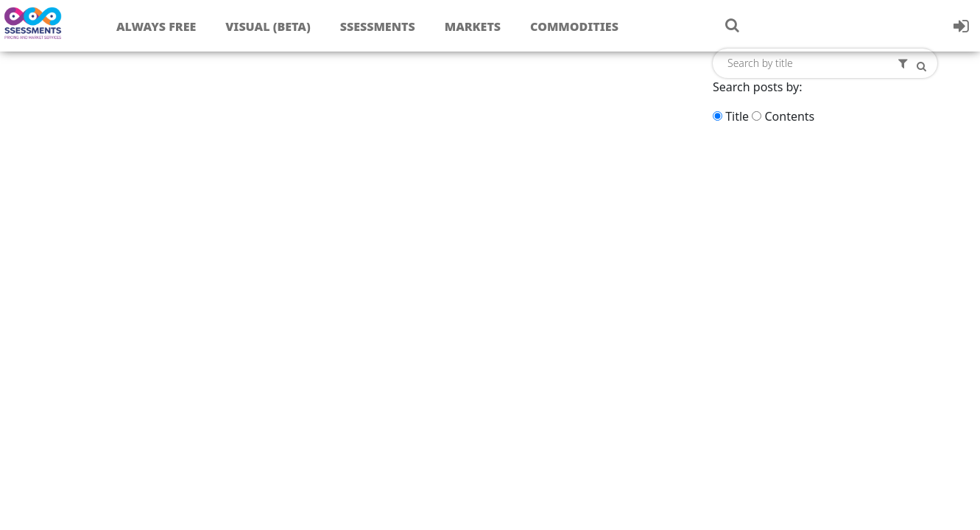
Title (737, 116)
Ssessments (378, 26)
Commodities (574, 26)
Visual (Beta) (268, 26)
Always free (156, 26)
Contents (789, 116)
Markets (473, 26)
